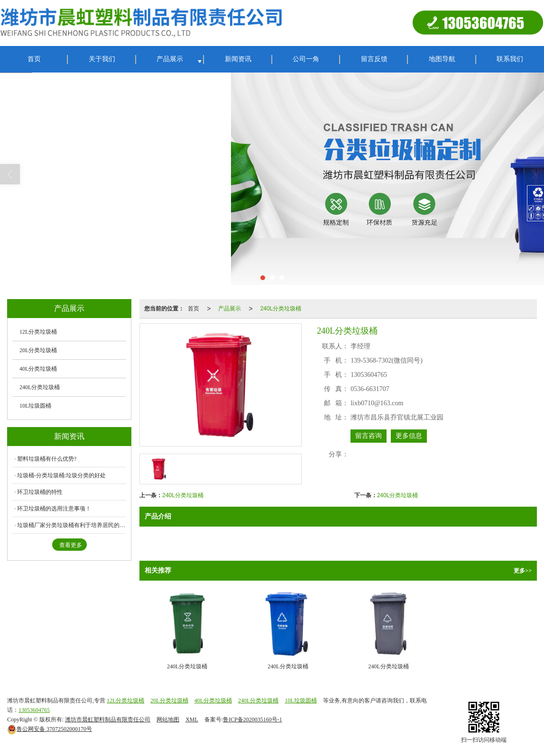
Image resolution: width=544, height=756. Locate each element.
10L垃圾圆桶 (35, 406)
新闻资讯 (238, 59)
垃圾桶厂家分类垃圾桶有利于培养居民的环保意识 (72, 525)
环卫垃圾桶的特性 (40, 492)
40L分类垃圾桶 (38, 369)
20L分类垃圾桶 (38, 350)
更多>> (523, 571)
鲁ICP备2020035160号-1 (253, 720)
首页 (34, 59)
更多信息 (409, 436)
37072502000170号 (50, 729)
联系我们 (510, 59)
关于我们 (102, 59)
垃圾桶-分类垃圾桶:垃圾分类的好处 (61, 475)
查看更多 (71, 545)
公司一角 (306, 59)
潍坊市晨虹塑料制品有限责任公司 (108, 720)
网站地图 (168, 720)
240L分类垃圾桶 (281, 309)
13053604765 (34, 710)
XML (192, 720)
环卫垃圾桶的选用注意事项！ (54, 509)
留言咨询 (369, 436)
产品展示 (170, 59)
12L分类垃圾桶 (38, 332)
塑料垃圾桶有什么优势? (47, 459)
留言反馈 (374, 59)
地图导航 (442, 59)
